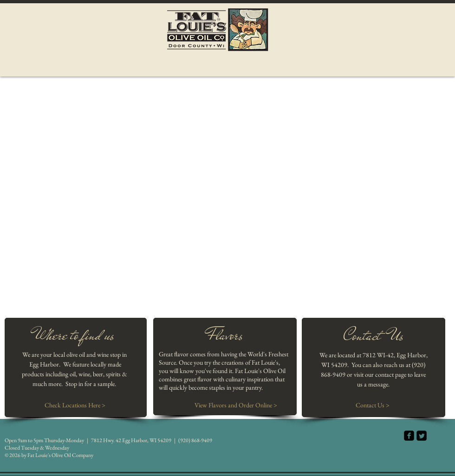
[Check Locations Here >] (75, 405)
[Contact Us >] (372, 405)
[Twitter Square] (422, 436)
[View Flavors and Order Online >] (236, 405)
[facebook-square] (409, 436)
